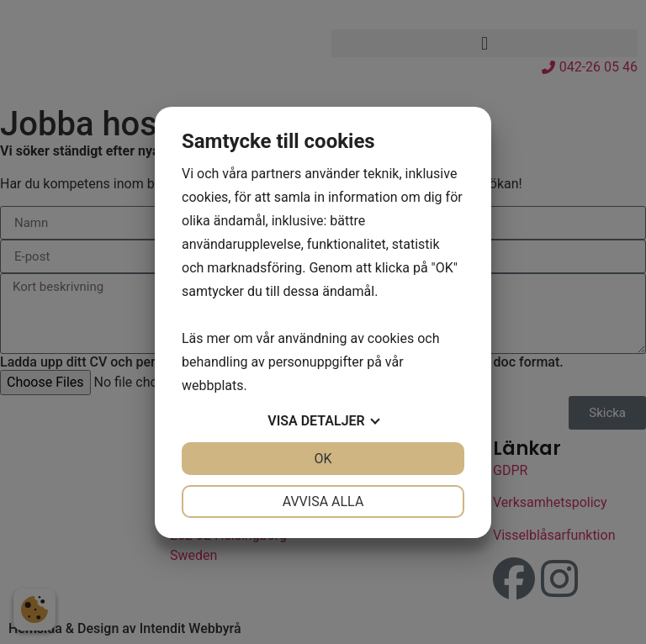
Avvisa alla (323, 501)
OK (323, 459)
